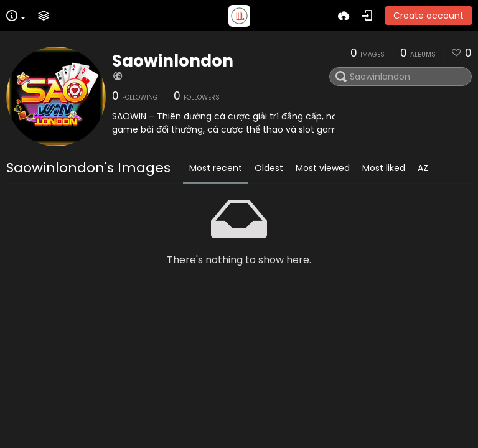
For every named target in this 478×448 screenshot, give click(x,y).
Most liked (384, 168)
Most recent (216, 168)
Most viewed (323, 168)
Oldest (269, 168)
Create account (429, 16)
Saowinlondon (173, 61)
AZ (423, 168)
